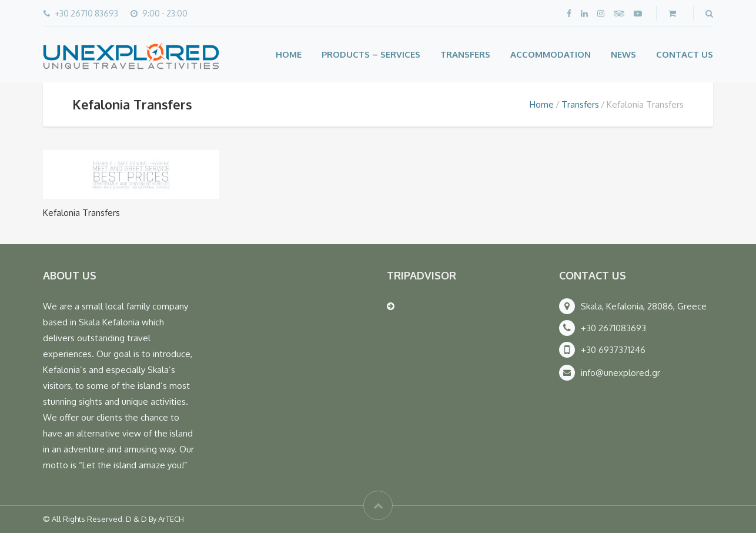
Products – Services (371, 54)
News (623, 54)
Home (289, 54)
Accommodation (551, 54)
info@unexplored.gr (620, 373)
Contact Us (685, 54)
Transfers (465, 54)
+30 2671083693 (613, 328)
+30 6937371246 (613, 350)
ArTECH (171, 519)
